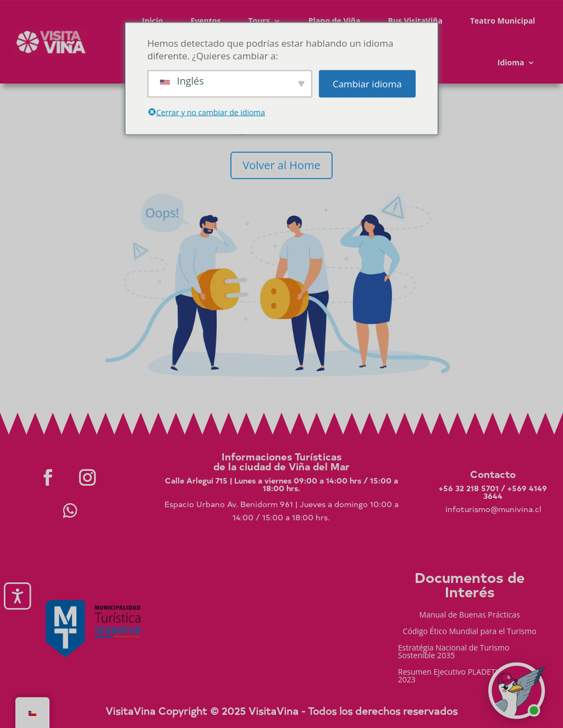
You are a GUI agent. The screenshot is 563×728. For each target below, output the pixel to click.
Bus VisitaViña (415, 21)
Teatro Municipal (503, 21)
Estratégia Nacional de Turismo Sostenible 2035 (454, 652)
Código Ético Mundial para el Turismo (470, 632)
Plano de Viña (335, 21)
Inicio (152, 21)
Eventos (205, 21)
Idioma (511, 62)
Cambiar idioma (367, 84)
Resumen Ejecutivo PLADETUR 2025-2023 (463, 676)
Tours (259, 21)
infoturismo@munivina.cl (493, 509)
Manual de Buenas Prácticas (470, 615)
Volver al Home (281, 165)
